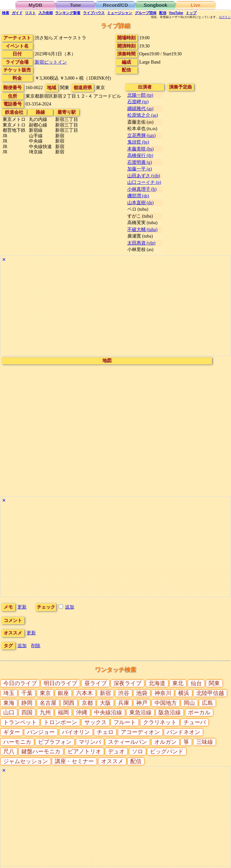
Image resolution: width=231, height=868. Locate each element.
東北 (178, 683)
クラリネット (160, 722)
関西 (69, 703)
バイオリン (76, 732)
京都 (87, 703)
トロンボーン (60, 722)
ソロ (137, 752)
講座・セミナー (74, 761)
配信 (163, 13)
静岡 (27, 703)
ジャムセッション (26, 761)
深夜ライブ (127, 683)
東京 (45, 693)
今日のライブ (20, 683)
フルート (125, 722)
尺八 (9, 752)
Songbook (156, 5)
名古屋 (48, 703)
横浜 (184, 693)
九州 (45, 713)
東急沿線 (140, 713)
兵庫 (124, 703)
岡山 (189, 703)
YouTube (176, 13)
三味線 (205, 742)
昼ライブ (95, 683)
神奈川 (163, 693)
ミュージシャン (120, 13)
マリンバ (90, 742)
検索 (6, 13)
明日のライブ (60, 683)
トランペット (20, 722)
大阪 (105, 703)
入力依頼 (46, 13)
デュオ (116, 752)
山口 (9, 713)
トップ (191, 13)
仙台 (196, 683)
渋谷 (124, 693)
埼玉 (9, 693)
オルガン (165, 742)
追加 (70, 607)
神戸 (142, 703)
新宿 (105, 693)
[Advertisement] (115, 310)
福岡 (63, 713)
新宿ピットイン (51, 62)
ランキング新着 (68, 13)
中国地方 (166, 703)
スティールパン (127, 742)
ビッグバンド (167, 752)
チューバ (195, 722)
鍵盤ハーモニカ (41, 752)
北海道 (157, 683)
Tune (75, 5)
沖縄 (82, 713)
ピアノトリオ (84, 752)
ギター (12, 732)
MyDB (35, 5)
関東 (214, 683)
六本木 (84, 693)
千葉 (27, 693)
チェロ (105, 732)
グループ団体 (146, 13)
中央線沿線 (108, 713)
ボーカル (199, 713)
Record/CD (115, 5)
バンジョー (41, 732)
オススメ (112, 761)
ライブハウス (94, 13)
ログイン (225, 17)
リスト (30, 13)
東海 (9, 703)
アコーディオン (140, 732)
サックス (95, 722)
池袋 (142, 693)
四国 (27, 713)
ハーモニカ (17, 742)
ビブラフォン (55, 742)
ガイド (17, 13)
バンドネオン (183, 732)
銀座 (63, 693)
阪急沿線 (170, 713)
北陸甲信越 (210, 693)
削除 (36, 646)
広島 (207, 703)
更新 (22, 607)
